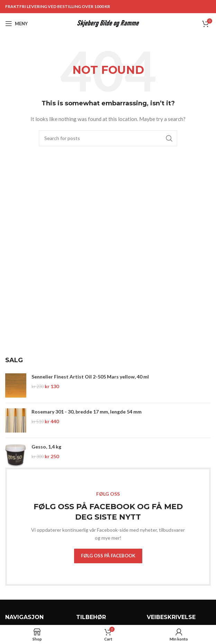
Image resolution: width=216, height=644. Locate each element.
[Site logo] (108, 23)
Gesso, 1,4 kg (46, 447)
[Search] (108, 138)
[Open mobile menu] (16, 24)
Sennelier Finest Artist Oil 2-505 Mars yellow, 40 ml (90, 377)
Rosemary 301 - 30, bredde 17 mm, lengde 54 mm (87, 412)
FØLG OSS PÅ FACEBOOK (108, 556)
